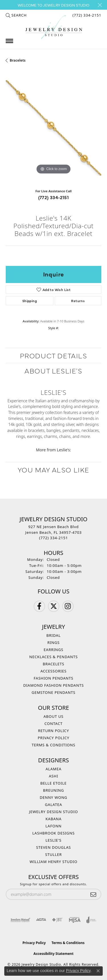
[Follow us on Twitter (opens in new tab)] (54, 606)
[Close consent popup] (98, 971)
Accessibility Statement (53, 954)
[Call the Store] (53, 538)
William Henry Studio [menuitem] (54, 862)
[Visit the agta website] (41, 920)
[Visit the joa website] (91, 920)
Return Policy (53, 731)
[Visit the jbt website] (57, 920)
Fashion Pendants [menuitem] (53, 678)
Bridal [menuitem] (53, 635)
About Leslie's (53, 370)
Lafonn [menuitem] (53, 826)
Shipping (30, 301)
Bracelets (18, 60)
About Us (53, 716)
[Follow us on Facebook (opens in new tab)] (39, 606)
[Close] (100, 5)
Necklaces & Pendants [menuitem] (54, 657)
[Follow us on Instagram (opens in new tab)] (68, 606)
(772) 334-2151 (54, 197)
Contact (53, 724)
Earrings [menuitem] (53, 650)
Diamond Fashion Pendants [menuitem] (53, 685)
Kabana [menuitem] (53, 819)
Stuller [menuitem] (53, 854)
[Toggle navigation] (9, 41)
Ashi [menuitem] (53, 776)
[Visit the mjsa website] (75, 920)
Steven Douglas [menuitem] (54, 847)
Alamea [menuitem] (54, 769)
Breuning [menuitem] (53, 790)
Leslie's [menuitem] (53, 840)
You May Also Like (53, 469)
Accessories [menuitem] (54, 671)
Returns (78, 301)
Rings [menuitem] (53, 642)
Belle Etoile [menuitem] (53, 783)
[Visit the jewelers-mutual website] (20, 920)
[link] (86, 15)
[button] (16, 15)
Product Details (54, 355)
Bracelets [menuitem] (54, 664)
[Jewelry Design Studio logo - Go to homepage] (54, 27)
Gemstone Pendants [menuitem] (54, 692)
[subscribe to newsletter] (93, 894)
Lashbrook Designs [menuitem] (53, 833)
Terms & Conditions (53, 745)
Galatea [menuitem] (53, 805)
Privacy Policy (53, 738)
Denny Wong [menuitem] (53, 797)
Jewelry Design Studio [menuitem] (53, 812)
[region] (53, 128)
